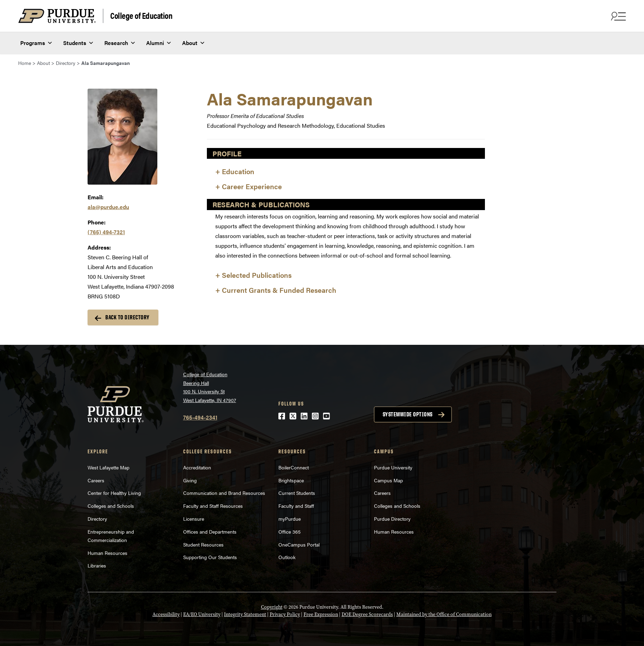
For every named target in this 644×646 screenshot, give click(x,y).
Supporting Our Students (210, 557)
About (194, 42)
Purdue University (393, 467)
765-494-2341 (200, 417)
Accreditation (197, 467)
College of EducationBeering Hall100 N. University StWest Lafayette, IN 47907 (210, 387)
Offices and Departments (210, 532)
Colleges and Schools (111, 506)
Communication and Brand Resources (224, 493)
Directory (97, 519)
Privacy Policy (285, 614)
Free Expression (321, 614)
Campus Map (388, 480)
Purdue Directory (392, 519)
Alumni (159, 42)
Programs (36, 42)
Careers (96, 480)
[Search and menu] (617, 16)
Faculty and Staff (296, 506)
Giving (190, 480)
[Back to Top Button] (610, 641)
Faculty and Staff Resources (213, 506)
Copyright (272, 607)
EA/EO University (202, 614)
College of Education (141, 15)
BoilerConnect (294, 467)
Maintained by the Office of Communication (444, 614)
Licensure (194, 519)
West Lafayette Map (108, 467)
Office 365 (290, 532)
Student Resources (203, 544)
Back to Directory (128, 317)
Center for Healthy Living (114, 493)
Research (120, 42)
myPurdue (290, 519)
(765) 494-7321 (106, 232)
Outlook (287, 557)
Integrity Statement (245, 614)
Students (78, 42)
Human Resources (107, 553)
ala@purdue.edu (108, 207)
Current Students (297, 493)
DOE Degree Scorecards (367, 614)
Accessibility (166, 614)
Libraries (97, 565)
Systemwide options (408, 414)
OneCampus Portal (299, 544)
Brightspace (291, 480)
